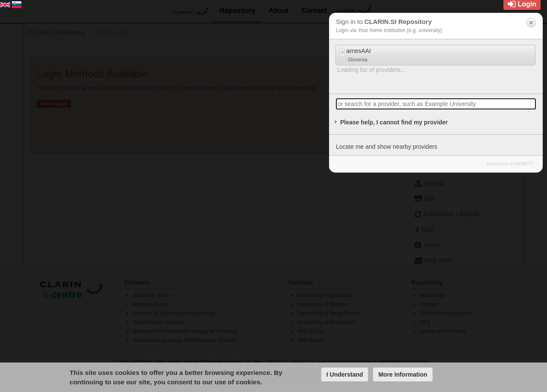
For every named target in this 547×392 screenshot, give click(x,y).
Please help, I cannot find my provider (394, 122)
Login (522, 4)
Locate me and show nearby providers (387, 147)
